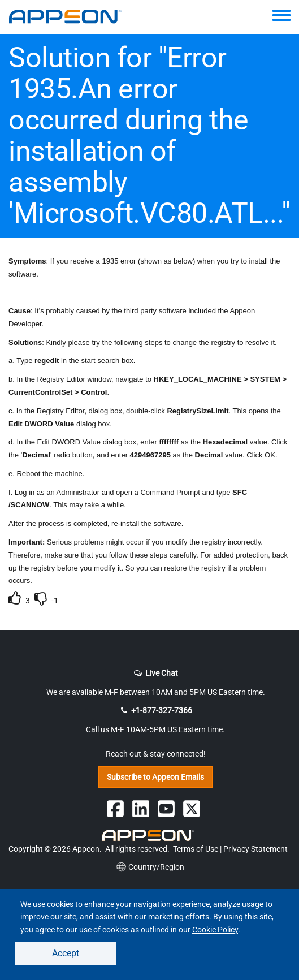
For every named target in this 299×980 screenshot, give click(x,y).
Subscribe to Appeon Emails (155, 777)
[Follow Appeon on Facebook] (115, 809)
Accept (66, 953)
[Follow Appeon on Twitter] (192, 809)
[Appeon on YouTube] (166, 809)
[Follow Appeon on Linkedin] (141, 809)
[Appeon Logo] (150, 835)
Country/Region (149, 867)
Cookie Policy (215, 930)
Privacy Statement (255, 849)
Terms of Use (196, 849)
